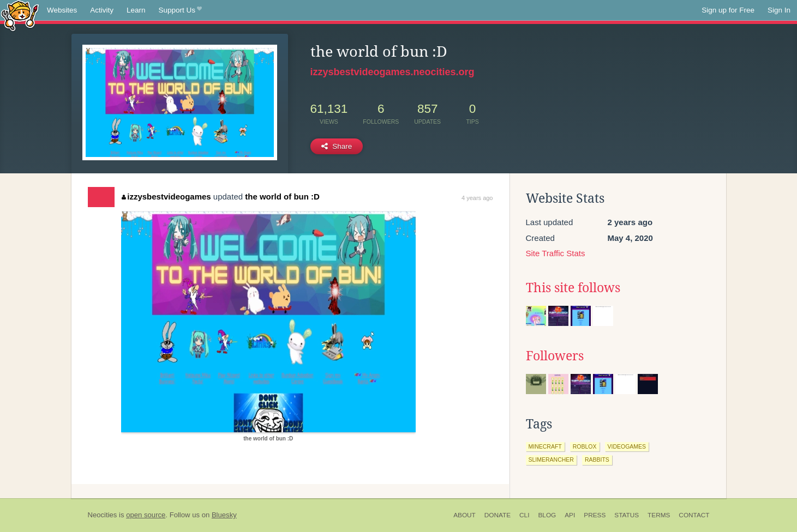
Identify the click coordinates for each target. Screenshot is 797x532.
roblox (585, 446)
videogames (627, 446)
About (465, 515)
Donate (498, 515)
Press (595, 515)
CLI (524, 515)
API (570, 515)
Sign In (779, 10)
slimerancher (551, 460)
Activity (102, 10)
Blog (547, 515)
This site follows (573, 288)
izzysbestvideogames (166, 197)
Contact (694, 515)
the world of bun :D (282, 197)
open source (146, 515)
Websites (62, 10)
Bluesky (224, 515)
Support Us (180, 10)
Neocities (103, 515)
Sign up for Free (728, 10)
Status (627, 515)
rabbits (597, 460)
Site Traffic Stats (556, 253)
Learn (136, 10)
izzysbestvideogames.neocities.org (392, 72)
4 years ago (477, 198)
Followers (555, 356)
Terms (659, 515)
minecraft (545, 446)
